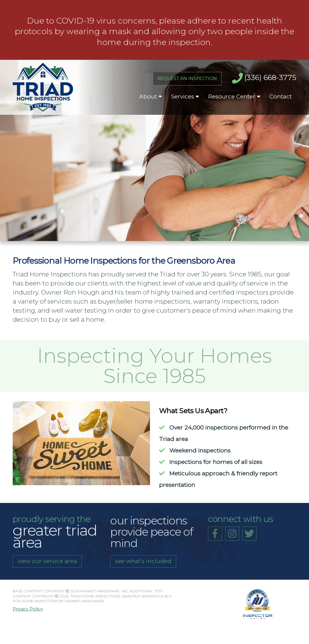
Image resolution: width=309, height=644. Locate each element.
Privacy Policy (28, 609)
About (151, 97)
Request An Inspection (187, 79)
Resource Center (234, 97)
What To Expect (31, 162)
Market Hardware (84, 601)
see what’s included (143, 561)
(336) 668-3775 (264, 78)
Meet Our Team (30, 145)
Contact (281, 97)
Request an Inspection (41, 179)
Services (185, 97)
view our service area (47, 561)
